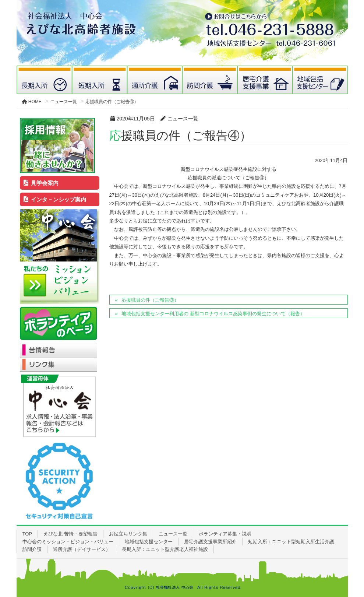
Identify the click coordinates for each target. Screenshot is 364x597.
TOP (27, 534)
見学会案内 (41, 183)
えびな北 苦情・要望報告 (70, 534)
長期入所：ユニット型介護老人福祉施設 (165, 549)
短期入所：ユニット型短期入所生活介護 (291, 542)
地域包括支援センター (149, 542)
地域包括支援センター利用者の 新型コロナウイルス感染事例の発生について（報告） (213, 314)
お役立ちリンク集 (128, 534)
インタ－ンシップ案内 (55, 199)
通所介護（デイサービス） (82, 549)
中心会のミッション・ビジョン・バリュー (68, 542)
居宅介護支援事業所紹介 (210, 542)
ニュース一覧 (173, 534)
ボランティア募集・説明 (225, 534)
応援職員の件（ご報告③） (150, 300)
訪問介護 (32, 549)
